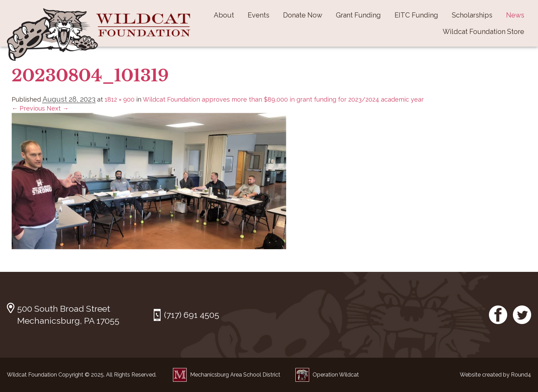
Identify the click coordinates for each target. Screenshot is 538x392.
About (224, 15)
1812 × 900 (120, 99)
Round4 (521, 375)
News (515, 15)
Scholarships (472, 15)
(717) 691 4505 (192, 315)
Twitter (522, 315)
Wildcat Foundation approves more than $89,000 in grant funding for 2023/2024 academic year (283, 99)
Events (259, 15)
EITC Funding (416, 15)
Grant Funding (358, 15)
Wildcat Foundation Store (483, 32)
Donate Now (303, 15)
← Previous (28, 108)
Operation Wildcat (327, 375)
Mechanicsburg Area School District (227, 375)
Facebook (498, 315)
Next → (58, 108)
